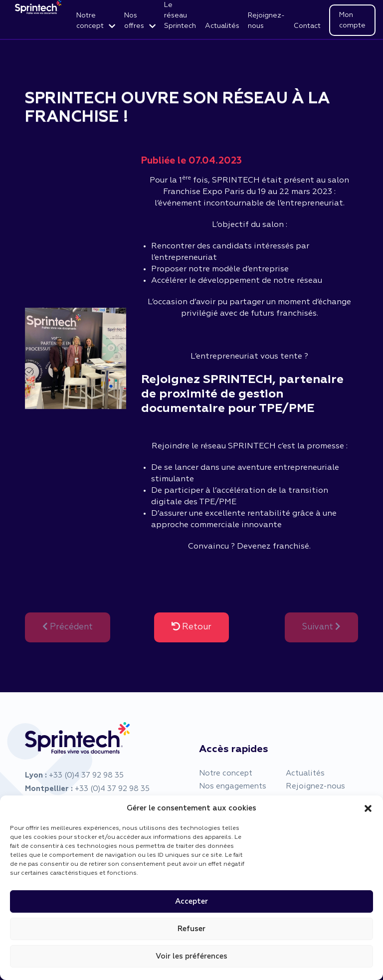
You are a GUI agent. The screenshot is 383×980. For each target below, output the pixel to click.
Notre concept (90, 21)
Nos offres (134, 21)
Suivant (321, 627)
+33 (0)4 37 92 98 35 (86, 775)
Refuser (191, 929)
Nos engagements (233, 786)
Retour (191, 627)
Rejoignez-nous (266, 21)
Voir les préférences (191, 956)
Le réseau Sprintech (180, 15)
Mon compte (352, 20)
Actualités (222, 26)
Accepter (191, 901)
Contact (307, 26)
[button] (368, 808)
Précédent (68, 627)
